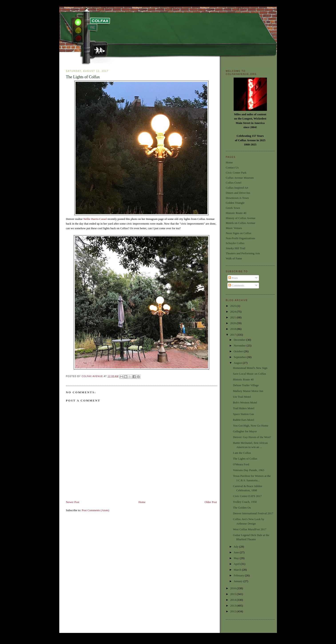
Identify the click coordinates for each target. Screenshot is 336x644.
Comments (236, 285)
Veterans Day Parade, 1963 (249, 470)
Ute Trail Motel (242, 397)
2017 (234, 335)
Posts (233, 278)
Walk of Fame (234, 258)
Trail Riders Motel (244, 408)
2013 (234, 606)
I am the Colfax (242, 453)
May (237, 558)
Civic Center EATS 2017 (247, 496)
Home (142, 502)
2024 (234, 312)
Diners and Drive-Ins (238, 193)
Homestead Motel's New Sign (250, 368)
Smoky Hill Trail (236, 248)
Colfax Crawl (234, 183)
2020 (234, 323)
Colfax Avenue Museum (240, 178)
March (238, 570)
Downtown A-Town (237, 198)
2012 (234, 611)
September (240, 357)
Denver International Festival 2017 (253, 513)
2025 (234, 306)
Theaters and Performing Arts (243, 253)
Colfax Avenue (93, 376)
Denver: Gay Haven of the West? (252, 437)
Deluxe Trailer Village (246, 385)
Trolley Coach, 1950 (245, 502)
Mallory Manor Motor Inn (248, 391)
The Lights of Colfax (245, 459)
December (240, 340)
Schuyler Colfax (235, 243)
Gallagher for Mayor (245, 431)
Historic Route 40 (236, 213)
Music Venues (234, 228)
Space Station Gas (244, 414)
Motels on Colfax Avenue (241, 223)
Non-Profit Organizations (241, 238)
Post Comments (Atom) (95, 510)
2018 (234, 329)
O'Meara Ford (241, 464)
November (240, 345)
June (237, 552)
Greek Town (233, 208)
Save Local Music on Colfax (250, 374)
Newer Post (73, 502)
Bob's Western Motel (245, 402)
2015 (234, 594)
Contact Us (232, 167)
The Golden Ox (242, 508)
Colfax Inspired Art (237, 188)
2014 (234, 600)
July (236, 547)
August (238, 363)
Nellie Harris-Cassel (95, 219)
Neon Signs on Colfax (239, 233)
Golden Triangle (235, 203)
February (239, 575)
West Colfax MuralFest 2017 (250, 529)
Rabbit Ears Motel (244, 420)
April (237, 564)
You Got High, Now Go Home (251, 426)
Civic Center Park (236, 173)
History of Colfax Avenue (241, 218)
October (239, 351)
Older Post (211, 502)
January (239, 581)
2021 (234, 317)
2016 (234, 588)
